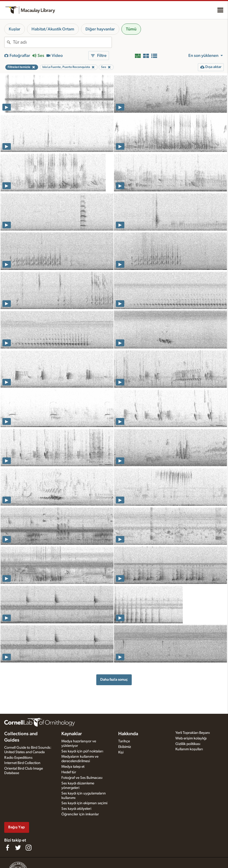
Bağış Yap (17, 827)
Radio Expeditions (18, 758)
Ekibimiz (125, 747)
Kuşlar (15, 29)
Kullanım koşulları (189, 749)
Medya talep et (73, 767)
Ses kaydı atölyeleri (76, 809)
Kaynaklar (72, 734)
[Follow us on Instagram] (29, 848)
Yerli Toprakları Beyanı (193, 733)
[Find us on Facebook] (7, 848)
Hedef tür (69, 772)
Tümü (131, 29)
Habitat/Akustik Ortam (53, 29)
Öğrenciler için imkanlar (80, 814)
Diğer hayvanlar (100, 29)
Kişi (121, 752)
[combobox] (62, 42)
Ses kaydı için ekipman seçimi (84, 803)
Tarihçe (124, 741)
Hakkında (128, 734)
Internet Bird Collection (22, 763)
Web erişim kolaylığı (191, 738)
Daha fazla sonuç (114, 680)
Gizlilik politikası (188, 744)
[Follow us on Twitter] (18, 848)
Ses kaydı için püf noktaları (82, 751)
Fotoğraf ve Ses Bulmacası (82, 778)
